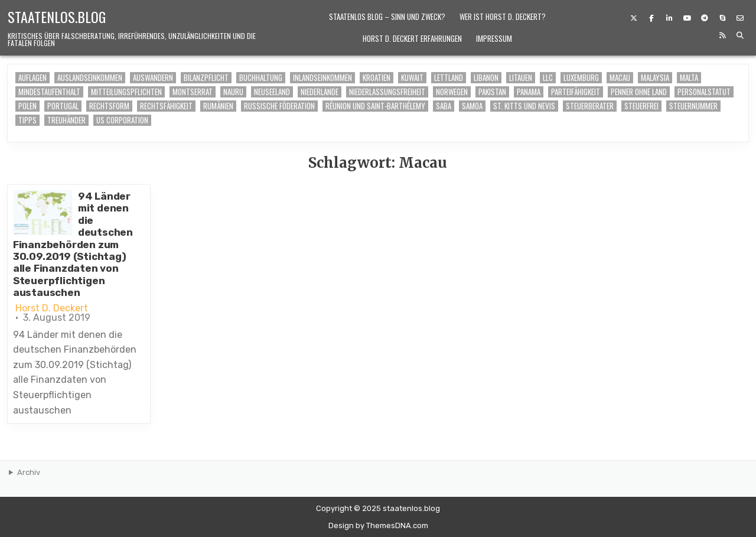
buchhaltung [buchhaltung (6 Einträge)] (261, 78)
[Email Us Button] (740, 18)
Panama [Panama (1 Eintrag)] (529, 92)
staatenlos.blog (57, 17)
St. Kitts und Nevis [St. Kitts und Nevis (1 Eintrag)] (524, 106)
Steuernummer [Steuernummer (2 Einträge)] (693, 106)
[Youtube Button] (687, 18)
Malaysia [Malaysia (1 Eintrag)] (655, 78)
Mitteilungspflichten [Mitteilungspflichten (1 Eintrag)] (126, 92)
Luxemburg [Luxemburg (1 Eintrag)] (581, 78)
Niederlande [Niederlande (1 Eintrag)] (320, 92)
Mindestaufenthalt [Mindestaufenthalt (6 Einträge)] (49, 92)
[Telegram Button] (705, 18)
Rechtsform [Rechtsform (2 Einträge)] (109, 106)
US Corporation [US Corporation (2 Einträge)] (122, 120)
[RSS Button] (722, 35)
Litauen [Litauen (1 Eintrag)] (521, 78)
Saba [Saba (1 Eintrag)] (444, 106)
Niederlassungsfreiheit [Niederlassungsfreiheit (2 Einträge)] (387, 92)
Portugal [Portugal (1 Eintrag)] (63, 106)
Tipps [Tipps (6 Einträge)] (27, 120)
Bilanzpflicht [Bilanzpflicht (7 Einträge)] (206, 78)
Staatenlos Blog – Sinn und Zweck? (387, 17)
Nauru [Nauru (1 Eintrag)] (233, 92)
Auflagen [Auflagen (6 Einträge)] (32, 78)
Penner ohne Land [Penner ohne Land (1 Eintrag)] (639, 92)
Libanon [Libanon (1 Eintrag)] (486, 78)
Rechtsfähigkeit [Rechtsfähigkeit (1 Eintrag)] (166, 106)
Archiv (29, 472)
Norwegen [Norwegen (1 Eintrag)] (452, 92)
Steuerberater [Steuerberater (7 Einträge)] (590, 106)
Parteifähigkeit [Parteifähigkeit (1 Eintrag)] (576, 92)
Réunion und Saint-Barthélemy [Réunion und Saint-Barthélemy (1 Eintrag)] (375, 106)
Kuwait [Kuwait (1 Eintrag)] (412, 78)
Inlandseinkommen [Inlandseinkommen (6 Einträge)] (322, 78)
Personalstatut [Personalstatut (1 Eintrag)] (704, 92)
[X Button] (634, 18)
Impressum (494, 38)
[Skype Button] (722, 18)
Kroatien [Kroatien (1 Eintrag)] (377, 78)
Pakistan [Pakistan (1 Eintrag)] (492, 92)
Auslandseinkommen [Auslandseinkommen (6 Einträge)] (90, 78)
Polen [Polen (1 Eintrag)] (27, 106)
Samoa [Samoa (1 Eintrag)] (472, 106)
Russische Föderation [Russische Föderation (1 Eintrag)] (279, 106)
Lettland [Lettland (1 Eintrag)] (449, 78)
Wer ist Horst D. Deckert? (503, 17)
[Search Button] (740, 35)
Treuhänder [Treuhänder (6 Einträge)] (66, 120)
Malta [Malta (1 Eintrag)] (689, 78)
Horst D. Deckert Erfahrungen (412, 38)
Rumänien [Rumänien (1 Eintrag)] (218, 106)
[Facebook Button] (651, 18)
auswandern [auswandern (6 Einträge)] (153, 78)
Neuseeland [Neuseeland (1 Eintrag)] (272, 92)
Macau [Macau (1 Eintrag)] (620, 78)
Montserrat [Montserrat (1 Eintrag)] (193, 92)
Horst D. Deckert (52, 308)
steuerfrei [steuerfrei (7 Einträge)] (641, 106)
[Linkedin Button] (669, 18)
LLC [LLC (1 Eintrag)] (548, 78)
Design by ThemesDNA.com (378, 525)
